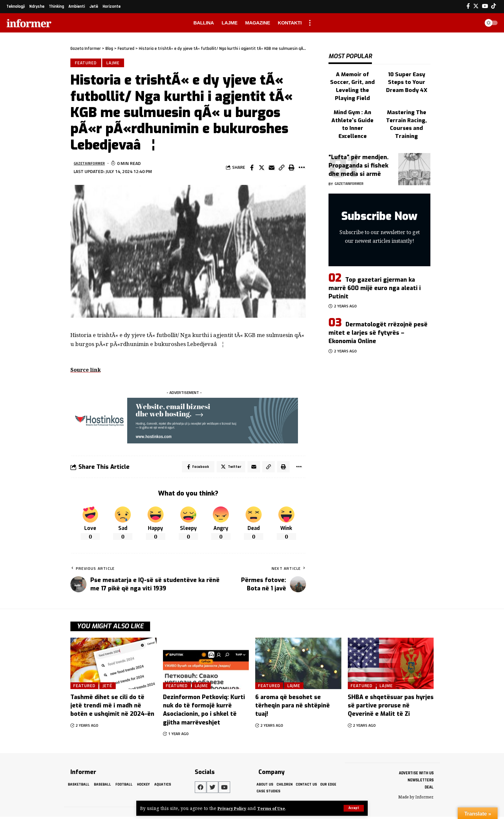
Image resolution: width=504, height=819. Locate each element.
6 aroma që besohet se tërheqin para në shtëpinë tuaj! (292, 708)
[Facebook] (468, 6)
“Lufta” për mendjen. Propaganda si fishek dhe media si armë (359, 143)
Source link (87, 371)
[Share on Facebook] (252, 168)
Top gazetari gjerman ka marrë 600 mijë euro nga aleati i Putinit (375, 266)
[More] (301, 168)
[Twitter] (476, 6)
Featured (86, 63)
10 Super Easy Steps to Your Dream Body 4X (407, 76)
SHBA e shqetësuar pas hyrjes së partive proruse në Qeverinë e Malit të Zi (391, 708)
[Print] (292, 168)
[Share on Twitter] (262, 168)
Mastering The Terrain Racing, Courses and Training (407, 105)
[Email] (272, 168)
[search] (473, 23)
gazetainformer (92, 164)
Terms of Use (275, 808)
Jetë (112, 688)
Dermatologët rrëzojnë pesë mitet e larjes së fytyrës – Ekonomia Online (378, 311)
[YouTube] (485, 6)
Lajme (115, 63)
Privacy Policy (234, 808)
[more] (310, 23)
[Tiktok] (494, 6)
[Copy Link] (282, 168)
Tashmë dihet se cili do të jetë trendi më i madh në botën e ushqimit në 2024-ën (112, 708)
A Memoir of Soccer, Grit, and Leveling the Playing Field (353, 76)
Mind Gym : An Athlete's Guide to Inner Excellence (353, 102)
